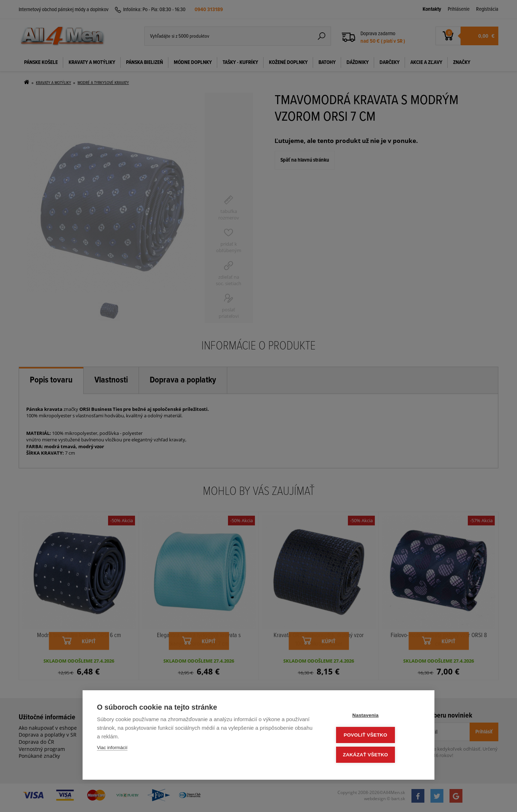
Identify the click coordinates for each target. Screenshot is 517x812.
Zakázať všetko (377, 755)
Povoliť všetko (377, 736)
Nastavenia (377, 717)
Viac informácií (112, 750)
